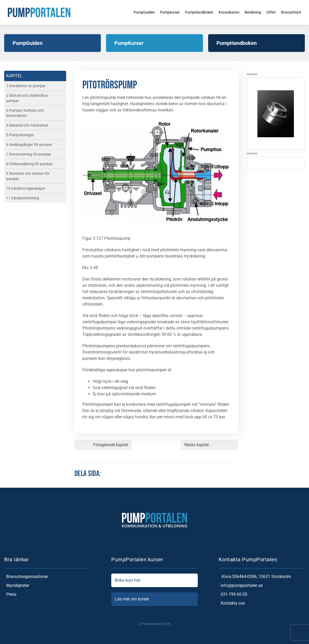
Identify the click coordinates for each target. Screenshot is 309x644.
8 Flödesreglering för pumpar (30, 164)
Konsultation (226, 12)
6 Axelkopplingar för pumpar (29, 145)
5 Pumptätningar (20, 135)
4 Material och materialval (27, 125)
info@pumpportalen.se (241, 586)
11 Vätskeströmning (23, 198)
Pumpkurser (161, 12)
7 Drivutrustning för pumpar (29, 154)
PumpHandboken (193, 12)
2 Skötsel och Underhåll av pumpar (27, 98)
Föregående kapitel (111, 445)
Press (10, 594)
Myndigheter (17, 586)
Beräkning (252, 12)
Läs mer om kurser (154, 599)
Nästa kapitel (197, 445)
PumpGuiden (133, 12)
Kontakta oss (232, 603)
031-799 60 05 (233, 594)
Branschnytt (294, 12)
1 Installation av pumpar (26, 86)
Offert (272, 12)
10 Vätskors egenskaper (26, 188)
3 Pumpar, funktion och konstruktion (25, 113)
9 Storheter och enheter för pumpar (28, 176)
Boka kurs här (154, 580)
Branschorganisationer (26, 577)
